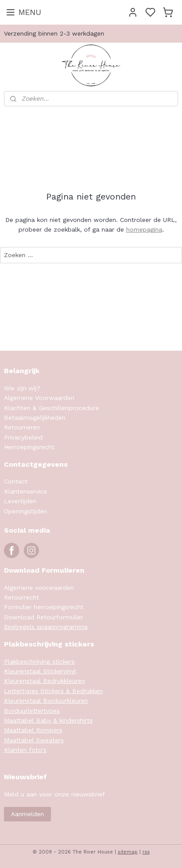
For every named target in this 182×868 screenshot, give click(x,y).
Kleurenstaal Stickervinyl (40, 671)
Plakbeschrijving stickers (39, 661)
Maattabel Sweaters (34, 740)
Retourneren (22, 427)
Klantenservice (25, 491)
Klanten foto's (25, 750)
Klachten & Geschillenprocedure (51, 408)
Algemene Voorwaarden (39, 398)
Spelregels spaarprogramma (46, 627)
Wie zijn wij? (22, 388)
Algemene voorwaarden (39, 588)
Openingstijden (25, 511)
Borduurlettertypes (32, 711)
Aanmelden (27, 814)
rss (146, 852)
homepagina (144, 229)
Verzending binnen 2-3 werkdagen (54, 33)
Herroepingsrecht (29, 447)
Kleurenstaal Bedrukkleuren (44, 681)
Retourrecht (22, 597)
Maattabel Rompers (33, 730)
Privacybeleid (23, 437)
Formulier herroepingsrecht (44, 607)
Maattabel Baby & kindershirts (48, 720)
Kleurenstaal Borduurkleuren (46, 701)
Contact (16, 481)
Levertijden (20, 501)
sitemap (128, 852)
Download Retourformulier (44, 617)
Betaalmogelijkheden (35, 418)
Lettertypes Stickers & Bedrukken (53, 691)
